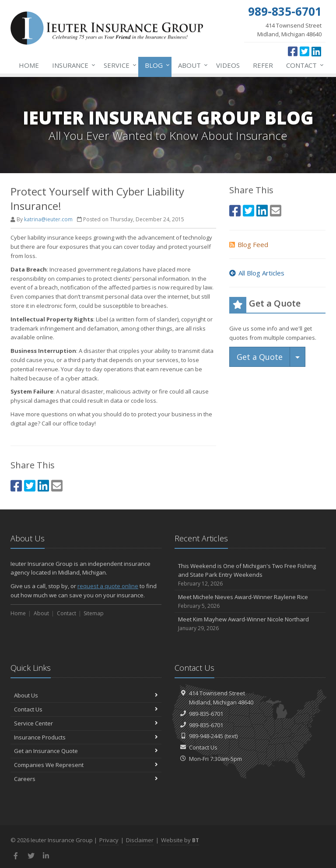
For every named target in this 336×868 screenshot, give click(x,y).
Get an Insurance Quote (86, 751)
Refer (263, 65)
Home (29, 65)
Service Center (86, 723)
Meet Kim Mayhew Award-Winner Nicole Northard (250, 624)
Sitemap (94, 613)
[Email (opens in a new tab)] (57, 486)
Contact (303, 65)
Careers (86, 779)
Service (118, 65)
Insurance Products (86, 737)
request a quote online (108, 586)
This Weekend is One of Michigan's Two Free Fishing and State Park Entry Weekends (250, 575)
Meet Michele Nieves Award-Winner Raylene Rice (250, 601)
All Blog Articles (257, 273)
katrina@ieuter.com (48, 219)
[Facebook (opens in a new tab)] (293, 51)
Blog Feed (249, 244)
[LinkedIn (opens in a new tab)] (316, 51)
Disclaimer (140, 840)
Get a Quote (260, 357)
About (191, 65)
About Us (86, 695)
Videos (228, 65)
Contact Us (86, 709)
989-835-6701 (206, 714)
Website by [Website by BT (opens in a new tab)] (180, 840)
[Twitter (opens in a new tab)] (304, 51)
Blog (156, 65)
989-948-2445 (206, 736)
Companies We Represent (86, 765)
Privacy (109, 840)
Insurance (72, 65)
